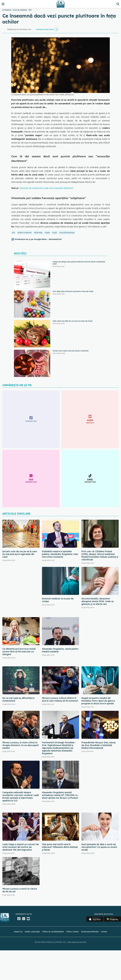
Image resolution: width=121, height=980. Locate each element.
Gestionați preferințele (90, 932)
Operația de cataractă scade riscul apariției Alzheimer (46, 188)
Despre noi (18, 932)
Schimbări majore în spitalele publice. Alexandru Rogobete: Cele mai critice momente (60, 554)
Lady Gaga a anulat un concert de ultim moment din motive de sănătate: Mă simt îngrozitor (21, 847)
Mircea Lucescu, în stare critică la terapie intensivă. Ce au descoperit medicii (21, 745)
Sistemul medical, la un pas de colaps (58, 600)
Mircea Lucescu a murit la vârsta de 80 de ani (20, 890)
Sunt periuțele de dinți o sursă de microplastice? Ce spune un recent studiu (99, 847)
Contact (104, 932)
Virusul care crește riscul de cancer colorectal (70, 351)
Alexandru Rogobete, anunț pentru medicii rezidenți (60, 650)
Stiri (30, 10)
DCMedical (7, 10)
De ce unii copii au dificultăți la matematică (18, 699)
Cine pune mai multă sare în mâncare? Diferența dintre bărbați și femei (60, 847)
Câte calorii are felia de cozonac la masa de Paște (72, 321)
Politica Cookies (72, 932)
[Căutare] (118, 4)
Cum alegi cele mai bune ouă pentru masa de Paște (73, 291)
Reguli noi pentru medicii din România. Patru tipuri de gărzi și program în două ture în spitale (98, 701)
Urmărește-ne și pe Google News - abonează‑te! (38, 239)
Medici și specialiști (32, 932)
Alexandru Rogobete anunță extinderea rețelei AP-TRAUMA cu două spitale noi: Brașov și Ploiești (60, 795)
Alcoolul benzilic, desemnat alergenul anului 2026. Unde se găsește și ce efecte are (98, 601)
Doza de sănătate (20, 10)
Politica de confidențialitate (53, 932)
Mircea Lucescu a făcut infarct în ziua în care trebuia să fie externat (60, 699)
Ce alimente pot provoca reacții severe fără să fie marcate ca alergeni (19, 652)
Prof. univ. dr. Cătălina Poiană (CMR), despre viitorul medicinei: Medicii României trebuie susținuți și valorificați (100, 555)
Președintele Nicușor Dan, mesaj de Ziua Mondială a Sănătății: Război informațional (98, 745)
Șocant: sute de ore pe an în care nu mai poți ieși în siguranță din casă (20, 554)
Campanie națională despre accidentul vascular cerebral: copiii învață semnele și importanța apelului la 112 (21, 796)
